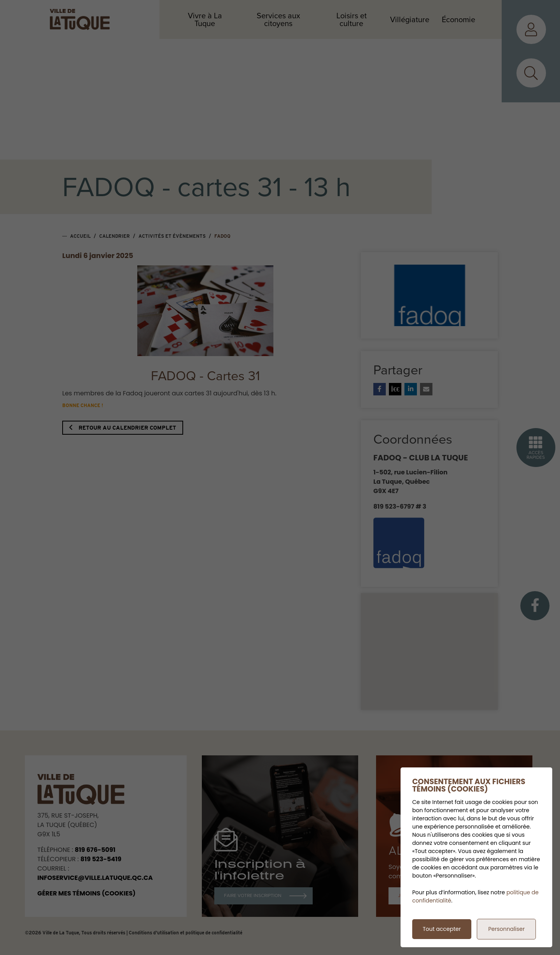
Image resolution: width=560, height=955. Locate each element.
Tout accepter (442, 929)
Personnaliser (506, 929)
